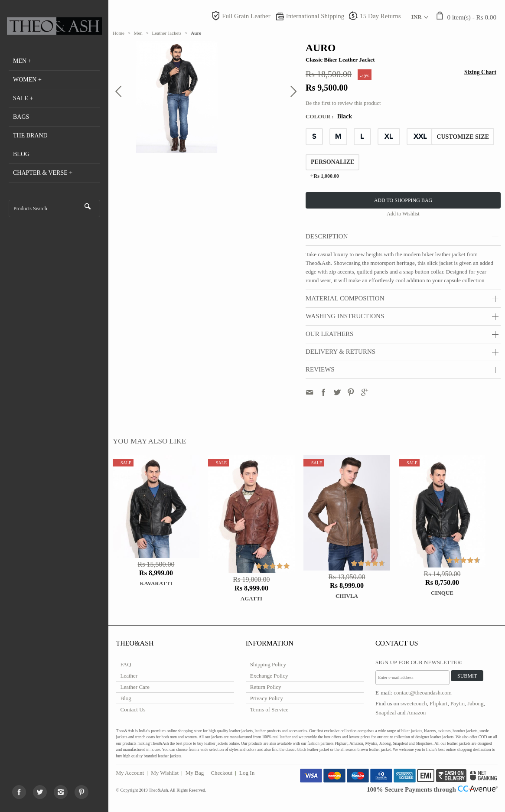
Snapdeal (386, 713)
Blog (126, 698)
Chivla (347, 596)
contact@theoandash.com (423, 693)
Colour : (320, 116)
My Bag (195, 773)
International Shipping (315, 16)
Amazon (416, 713)
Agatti (251, 598)
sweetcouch (414, 703)
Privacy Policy (267, 698)
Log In (247, 773)
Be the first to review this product (343, 103)
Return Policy (266, 687)
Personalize (332, 162)
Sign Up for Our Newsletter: (419, 662)
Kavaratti (156, 583)
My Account (130, 773)
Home (119, 33)
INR (417, 17)
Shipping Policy (268, 664)
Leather (129, 676)
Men (138, 33)
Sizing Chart (480, 72)
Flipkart (438, 703)
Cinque (442, 593)
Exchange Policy (269, 676)
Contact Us (133, 709)
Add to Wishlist (403, 214)
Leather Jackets (167, 33)
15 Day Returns (380, 16)
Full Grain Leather (246, 16)
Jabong (476, 703)
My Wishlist (165, 773)
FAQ (126, 664)
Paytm (458, 703)
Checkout (222, 773)
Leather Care (135, 687)
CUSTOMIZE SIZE (463, 137)
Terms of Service (269, 709)
